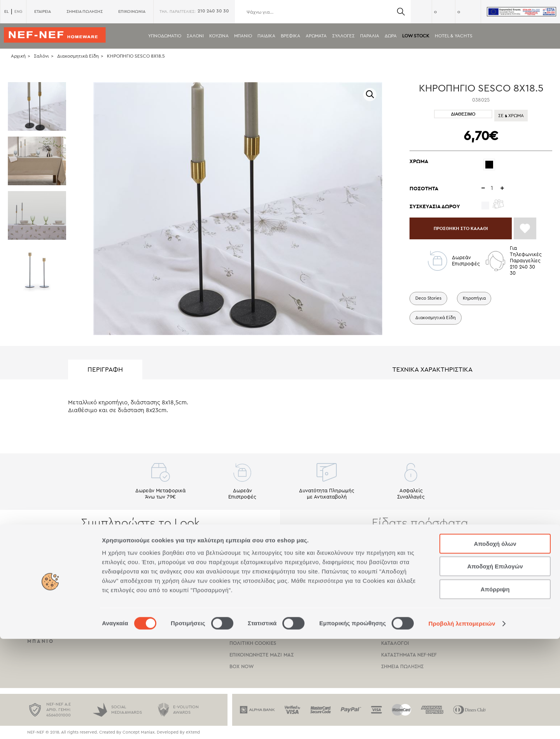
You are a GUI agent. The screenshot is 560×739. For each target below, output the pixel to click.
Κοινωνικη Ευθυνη (405, 620)
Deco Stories (429, 302)
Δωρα (391, 36)
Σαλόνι (41, 56)
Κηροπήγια (477, 302)
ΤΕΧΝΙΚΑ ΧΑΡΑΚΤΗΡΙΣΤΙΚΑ (432, 369)
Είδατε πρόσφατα (420, 523)
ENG (18, 12)
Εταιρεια (392, 596)
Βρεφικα (290, 36)
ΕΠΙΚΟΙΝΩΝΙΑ (132, 11)
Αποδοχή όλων (495, 644)
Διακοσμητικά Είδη (78, 56)
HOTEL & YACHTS (454, 36)
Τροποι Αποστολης (255, 608)
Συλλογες (343, 36)
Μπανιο (243, 36)
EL (6, 11)
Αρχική (18, 56)
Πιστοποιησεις (400, 608)
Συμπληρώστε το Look (140, 523)
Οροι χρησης (246, 620)
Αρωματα (316, 36)
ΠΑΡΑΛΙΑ (370, 36)
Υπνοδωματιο (165, 36)
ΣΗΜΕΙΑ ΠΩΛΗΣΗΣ (85, 11)
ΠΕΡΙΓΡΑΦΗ (105, 369)
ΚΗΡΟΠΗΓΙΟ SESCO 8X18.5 (136, 56)
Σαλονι (195, 36)
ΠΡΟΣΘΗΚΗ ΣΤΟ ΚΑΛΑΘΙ (467, 230)
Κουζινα (219, 36)
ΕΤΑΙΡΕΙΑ (43, 11)
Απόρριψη (495, 689)
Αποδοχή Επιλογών (495, 667)
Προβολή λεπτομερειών (462, 724)
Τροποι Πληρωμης (254, 596)
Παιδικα (266, 36)
